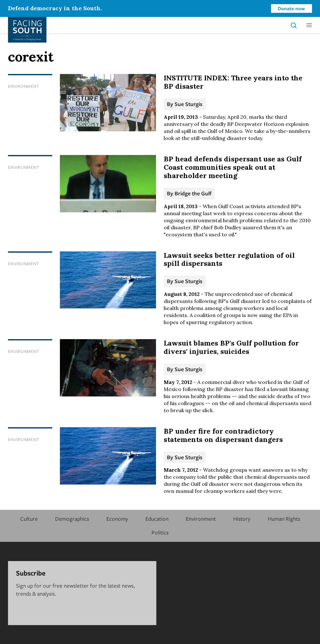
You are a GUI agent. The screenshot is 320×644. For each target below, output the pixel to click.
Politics (160, 532)
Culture (29, 519)
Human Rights (284, 519)
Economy (117, 519)
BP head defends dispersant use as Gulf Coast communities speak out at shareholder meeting (233, 167)
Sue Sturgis (189, 104)
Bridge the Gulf (193, 193)
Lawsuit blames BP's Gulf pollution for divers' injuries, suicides (231, 347)
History (242, 519)
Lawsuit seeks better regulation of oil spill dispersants (229, 259)
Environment (24, 86)
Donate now (291, 8)
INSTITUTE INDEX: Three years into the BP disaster (233, 82)
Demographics (72, 519)
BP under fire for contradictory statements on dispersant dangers (223, 435)
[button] (309, 25)
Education (157, 519)
